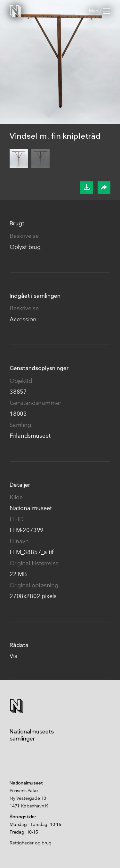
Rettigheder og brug (31, 843)
